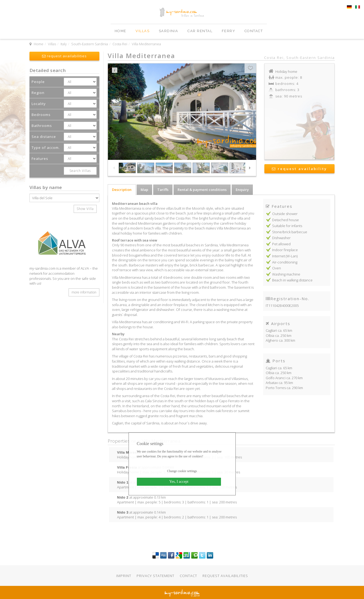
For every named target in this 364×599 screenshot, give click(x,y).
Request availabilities (225, 576)
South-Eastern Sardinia (90, 44)
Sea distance (44, 137)
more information (84, 292)
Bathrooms (42, 126)
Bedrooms (41, 115)
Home (121, 31)
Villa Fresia (127, 467)
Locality (39, 104)
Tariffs (163, 190)
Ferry (229, 31)
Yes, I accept (179, 482)
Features (40, 159)
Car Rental (201, 31)
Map (144, 190)
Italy (64, 44)
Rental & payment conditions (202, 190)
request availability (299, 169)
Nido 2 (123, 497)
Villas (143, 31)
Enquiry (242, 190)
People (38, 82)
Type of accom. (46, 148)
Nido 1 (123, 482)
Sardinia (169, 31)
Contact (254, 31)
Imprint (124, 576)
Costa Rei (120, 44)
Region (38, 93)
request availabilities (64, 56)
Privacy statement (155, 576)
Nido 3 (123, 512)
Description (122, 190)
